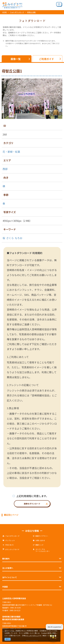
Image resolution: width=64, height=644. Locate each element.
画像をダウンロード (32, 504)
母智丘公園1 (31, 12)
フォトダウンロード (17, 12)
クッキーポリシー (33, 635)
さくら (10, 238)
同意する (8, 639)
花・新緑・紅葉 (11, 152)
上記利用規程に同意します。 (32, 496)
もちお (19, 238)
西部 (5, 169)
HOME (5, 12)
